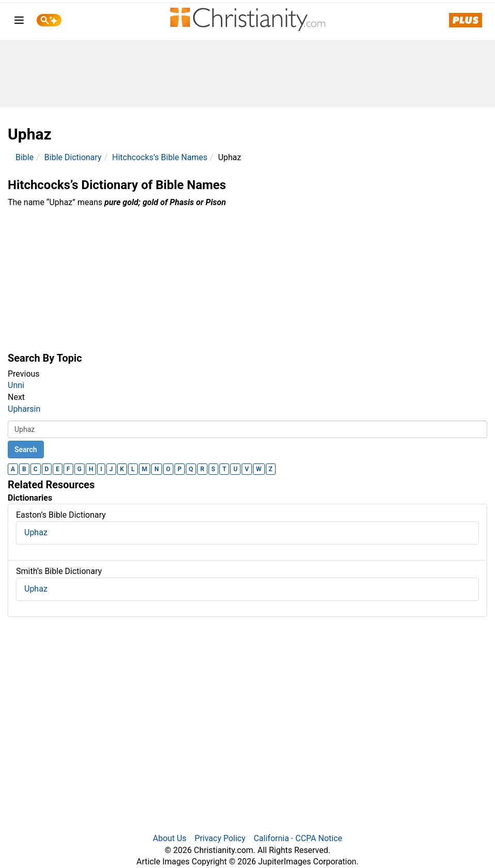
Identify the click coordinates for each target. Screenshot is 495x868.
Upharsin (24, 409)
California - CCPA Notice (298, 838)
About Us (170, 838)
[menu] (19, 22)
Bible (25, 157)
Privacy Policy (220, 838)
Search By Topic (45, 358)
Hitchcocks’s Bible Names (160, 157)
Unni (16, 385)
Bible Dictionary (73, 157)
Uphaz (36, 532)
